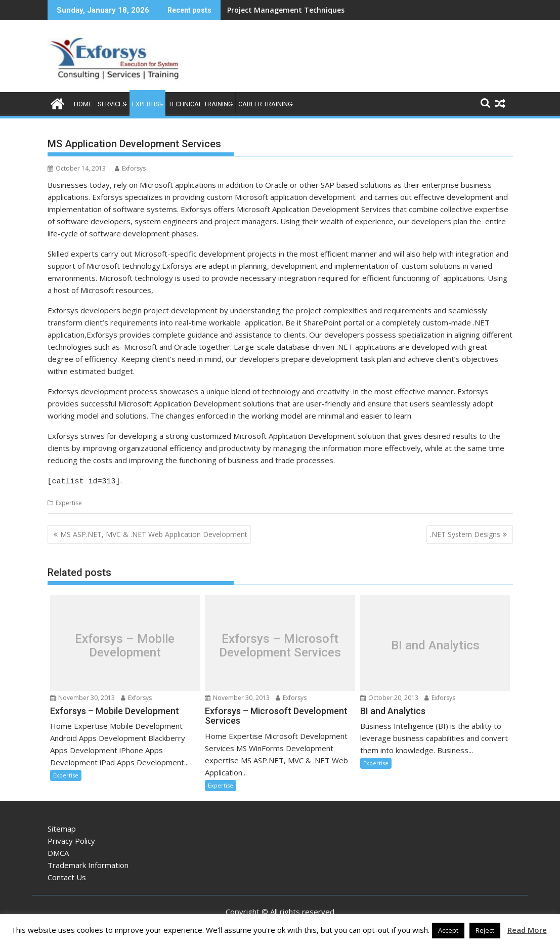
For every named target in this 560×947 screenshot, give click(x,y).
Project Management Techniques (286, 10)
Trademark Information (88, 863)
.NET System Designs (465, 533)
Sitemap (62, 827)
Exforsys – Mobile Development (125, 644)
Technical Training (201, 104)
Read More (527, 930)
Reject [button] (485, 930)
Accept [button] (448, 930)
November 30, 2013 (82, 696)
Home (83, 104)
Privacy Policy (71, 839)
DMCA (58, 851)
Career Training (265, 104)
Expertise (147, 104)
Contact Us (67, 876)
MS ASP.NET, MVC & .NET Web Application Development (154, 533)
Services (112, 104)
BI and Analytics (435, 644)
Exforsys (130, 168)
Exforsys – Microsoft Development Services (280, 644)
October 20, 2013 (389, 696)
